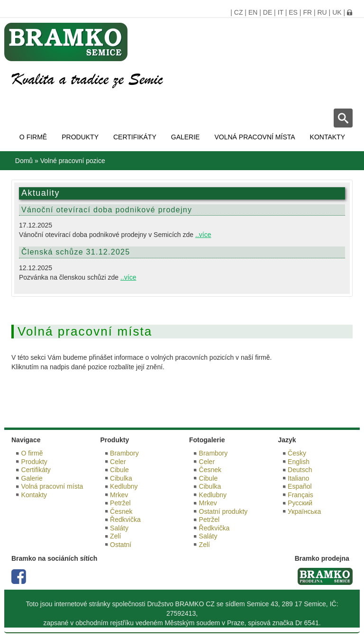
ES (293, 12)
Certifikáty (135, 137)
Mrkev (119, 495)
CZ (239, 12)
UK (337, 12)
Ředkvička (125, 520)
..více (203, 235)
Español (300, 486)
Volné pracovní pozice (73, 161)
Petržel (120, 503)
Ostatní (121, 545)
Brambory (124, 453)
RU (322, 12)
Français (300, 495)
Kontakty (328, 137)
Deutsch (300, 470)
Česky (297, 453)
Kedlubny (124, 486)
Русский (300, 503)
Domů (24, 161)
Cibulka (121, 478)
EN (253, 12)
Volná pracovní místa (255, 137)
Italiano (298, 478)
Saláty (119, 528)
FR (307, 12)
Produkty (80, 137)
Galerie (186, 137)
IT (281, 12)
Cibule (119, 470)
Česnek (121, 511)
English (299, 462)
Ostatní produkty (223, 511)
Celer (118, 462)
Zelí (115, 536)
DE (268, 12)
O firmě (33, 137)
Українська (304, 511)
